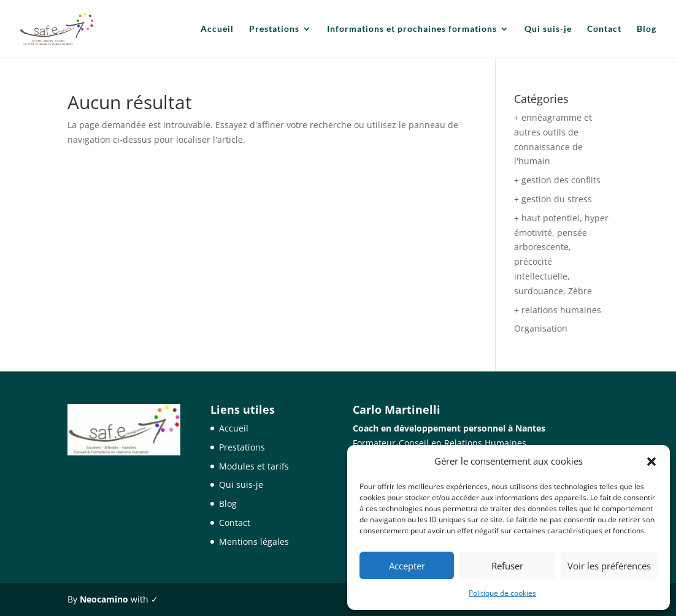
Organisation (541, 328)
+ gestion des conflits (557, 180)
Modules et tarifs (254, 466)
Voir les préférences (609, 566)
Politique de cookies (502, 593)
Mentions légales (254, 542)
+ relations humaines (558, 310)
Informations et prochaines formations (412, 29)
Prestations (274, 29)
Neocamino (104, 599)
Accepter (407, 566)
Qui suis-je (548, 29)
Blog (647, 29)
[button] (651, 462)
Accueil (217, 29)
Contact (604, 29)
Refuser (507, 566)
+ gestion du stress (553, 199)
